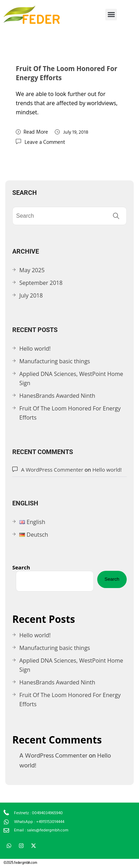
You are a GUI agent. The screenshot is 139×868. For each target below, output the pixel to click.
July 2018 (31, 295)
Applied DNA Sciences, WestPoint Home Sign (71, 378)
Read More (32, 132)
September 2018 (41, 283)
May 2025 (32, 270)
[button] (111, 15)
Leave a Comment (45, 142)
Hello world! (35, 349)
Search (21, 567)
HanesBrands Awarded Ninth (57, 396)
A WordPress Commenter (52, 470)
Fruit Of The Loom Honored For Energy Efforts (70, 413)
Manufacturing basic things (55, 361)
